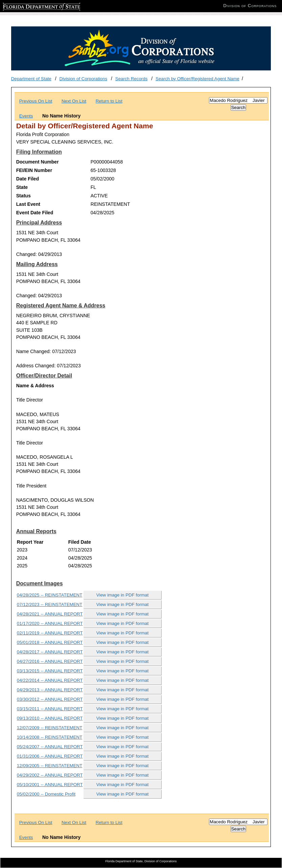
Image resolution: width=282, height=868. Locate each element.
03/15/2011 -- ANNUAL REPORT (50, 709)
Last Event (28, 204)
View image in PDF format (123, 595)
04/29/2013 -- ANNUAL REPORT (50, 690)
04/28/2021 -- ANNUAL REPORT (50, 614)
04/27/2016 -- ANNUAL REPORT (50, 661)
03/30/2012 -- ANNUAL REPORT (50, 699)
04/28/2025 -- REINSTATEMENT (50, 595)
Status (23, 196)
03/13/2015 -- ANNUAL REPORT (50, 671)
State (22, 187)
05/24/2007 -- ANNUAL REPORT (50, 747)
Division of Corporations (84, 79)
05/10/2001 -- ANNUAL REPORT (50, 785)
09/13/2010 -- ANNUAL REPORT (50, 718)
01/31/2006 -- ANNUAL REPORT (50, 756)
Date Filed (28, 179)
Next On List (74, 101)
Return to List (109, 101)
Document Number (38, 162)
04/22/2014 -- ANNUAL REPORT (50, 680)
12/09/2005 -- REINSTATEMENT (50, 766)
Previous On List (36, 101)
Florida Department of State (30, 6)
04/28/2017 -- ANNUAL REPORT (50, 652)
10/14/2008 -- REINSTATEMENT (50, 737)
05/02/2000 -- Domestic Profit (46, 794)
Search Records (132, 79)
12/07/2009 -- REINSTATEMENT (50, 728)
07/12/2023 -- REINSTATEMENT (50, 604)
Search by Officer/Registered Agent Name (197, 79)
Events (26, 116)
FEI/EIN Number (34, 170)
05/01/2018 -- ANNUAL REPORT (50, 642)
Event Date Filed (35, 213)
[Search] (238, 100)
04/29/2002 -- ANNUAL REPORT (50, 775)
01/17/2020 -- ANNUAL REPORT (50, 623)
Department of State (31, 79)
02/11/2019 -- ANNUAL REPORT (50, 633)
